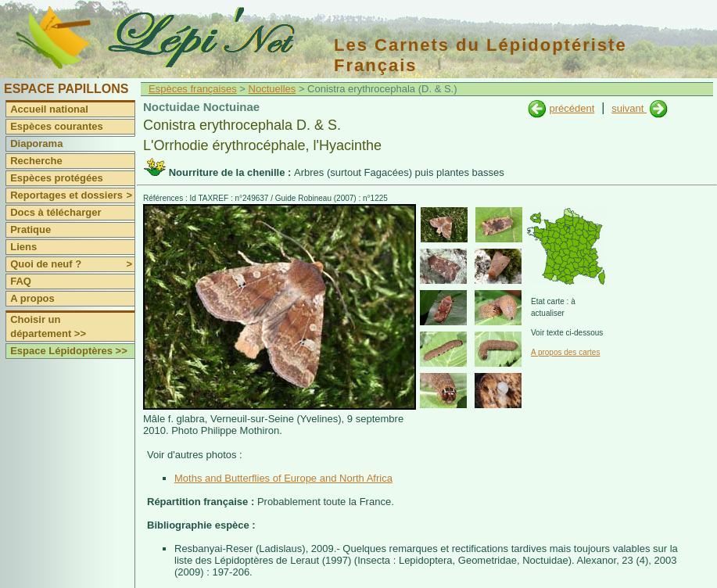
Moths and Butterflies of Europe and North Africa (283, 478)
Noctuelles (272, 89)
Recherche (36, 161)
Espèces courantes (57, 126)
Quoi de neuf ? (72, 264)
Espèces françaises (193, 89)
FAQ (21, 281)
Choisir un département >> (48, 326)
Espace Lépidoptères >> (69, 351)
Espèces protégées (57, 178)
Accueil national (49, 109)
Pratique (30, 229)
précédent (572, 108)
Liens (23, 247)
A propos (32, 298)
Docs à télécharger (56, 212)
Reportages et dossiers (72, 195)
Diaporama (36, 143)
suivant (629, 108)
